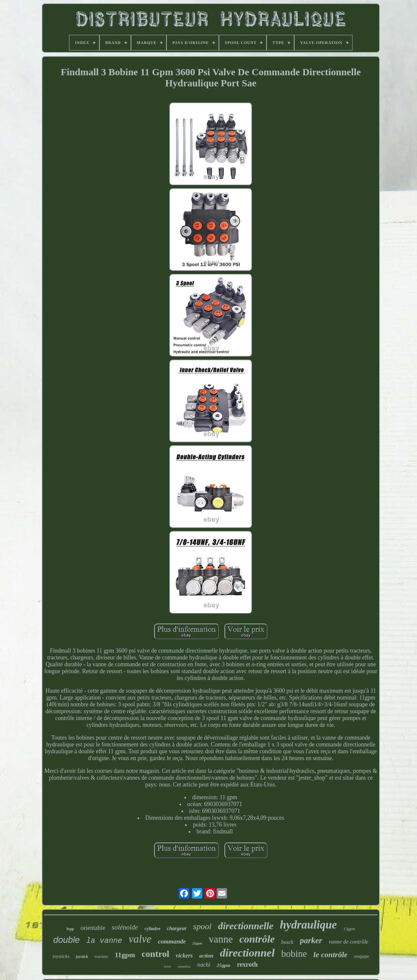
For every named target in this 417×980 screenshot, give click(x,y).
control (156, 954)
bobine (294, 954)
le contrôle (331, 955)
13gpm (349, 929)
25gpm (223, 965)
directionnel (247, 953)
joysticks (61, 956)
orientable (93, 928)
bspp (70, 929)
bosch (287, 942)
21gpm (197, 943)
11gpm (125, 955)
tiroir (168, 966)
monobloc (184, 966)
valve (140, 939)
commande (172, 941)
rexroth (247, 964)
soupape (362, 956)
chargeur (177, 928)
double (67, 940)
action (206, 956)
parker (311, 940)
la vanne (104, 941)
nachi (204, 965)
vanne (221, 939)
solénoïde (125, 927)
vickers (184, 956)
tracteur (101, 956)
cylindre (153, 929)
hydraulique (308, 925)
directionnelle (246, 926)
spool (202, 926)
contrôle (257, 939)
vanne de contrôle (349, 942)
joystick (82, 957)
